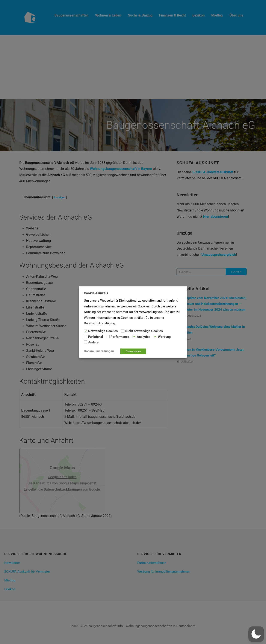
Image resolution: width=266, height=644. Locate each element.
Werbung (164, 337)
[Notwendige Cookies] (86, 331)
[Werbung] (155, 337)
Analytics (144, 337)
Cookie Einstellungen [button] (99, 351)
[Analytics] (134, 337)
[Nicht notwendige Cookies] (123, 331)
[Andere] (86, 342)
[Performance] (108, 337)
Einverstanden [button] (133, 351)
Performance (120, 337)
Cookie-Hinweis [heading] (96, 293)
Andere (93, 342)
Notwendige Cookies (103, 331)
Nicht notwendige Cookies (144, 331)
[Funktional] (86, 337)
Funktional (96, 337)
